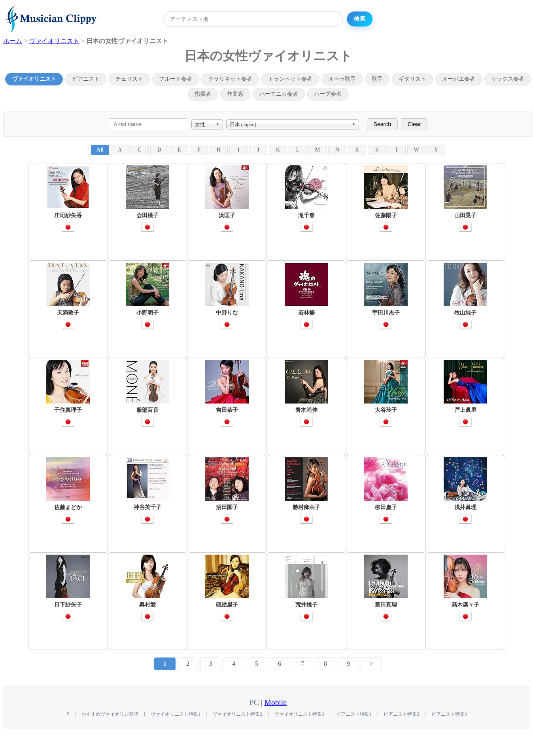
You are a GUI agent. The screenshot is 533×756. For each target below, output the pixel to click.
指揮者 (203, 94)
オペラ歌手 (342, 79)
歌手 (377, 79)
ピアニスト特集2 (401, 714)
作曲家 (235, 94)
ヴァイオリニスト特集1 (176, 714)
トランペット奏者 (290, 79)
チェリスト (129, 79)
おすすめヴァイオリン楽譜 (110, 714)
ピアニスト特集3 (449, 714)
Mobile (276, 702)
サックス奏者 (508, 79)
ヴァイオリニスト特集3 (299, 714)
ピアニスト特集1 (354, 714)
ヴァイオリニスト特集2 (237, 714)
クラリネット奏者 (230, 79)
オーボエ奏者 (459, 79)
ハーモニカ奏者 (279, 94)
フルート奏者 (176, 79)
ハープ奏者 (328, 94)
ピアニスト (86, 79)
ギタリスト (412, 79)
